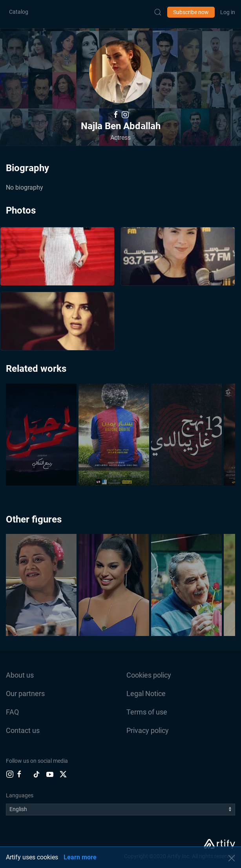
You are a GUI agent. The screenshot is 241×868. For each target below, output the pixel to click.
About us (20, 675)
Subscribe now (191, 12)
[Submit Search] (158, 12)
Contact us (23, 730)
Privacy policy (148, 730)
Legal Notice (146, 693)
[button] (120, 72)
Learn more (80, 857)
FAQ (12, 712)
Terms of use (147, 712)
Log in (228, 12)
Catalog (19, 12)
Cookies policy (149, 675)
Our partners (25, 693)
